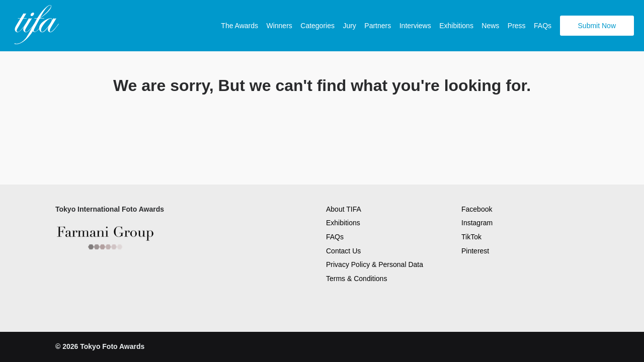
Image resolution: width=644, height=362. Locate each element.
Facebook (477, 209)
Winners (279, 26)
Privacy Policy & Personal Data (375, 264)
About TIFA (344, 209)
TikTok (471, 237)
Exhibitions (456, 26)
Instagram (477, 223)
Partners (378, 26)
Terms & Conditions (356, 279)
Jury (349, 26)
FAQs (543, 26)
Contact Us (343, 251)
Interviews (415, 26)
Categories (317, 26)
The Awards (239, 26)
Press (517, 26)
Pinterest (475, 251)
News (490, 26)
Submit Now (597, 26)
